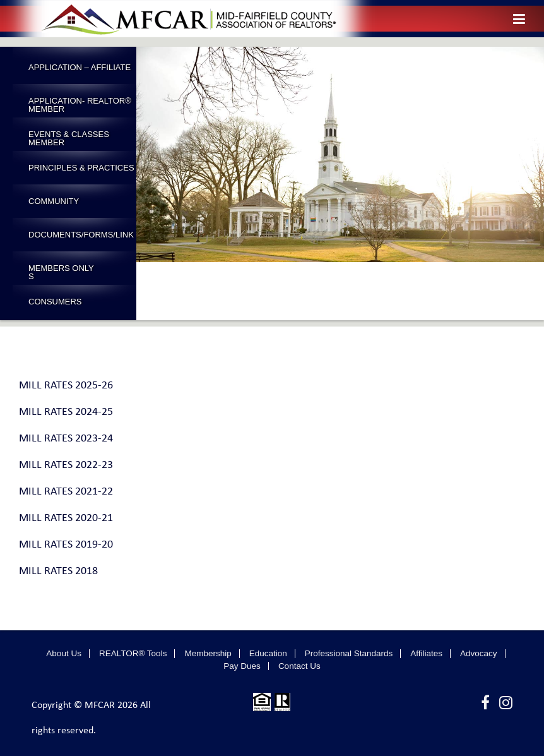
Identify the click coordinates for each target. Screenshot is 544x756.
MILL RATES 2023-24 (66, 439)
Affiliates (426, 654)
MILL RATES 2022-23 (66, 465)
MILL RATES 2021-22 (66, 492)
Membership (208, 654)
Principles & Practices (81, 168)
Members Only (61, 268)
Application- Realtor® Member (80, 105)
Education (268, 654)
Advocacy (479, 654)
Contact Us (299, 666)
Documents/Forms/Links (81, 239)
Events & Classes (69, 134)
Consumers (55, 302)
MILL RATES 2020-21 (66, 518)
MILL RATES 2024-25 (66, 412)
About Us (64, 654)
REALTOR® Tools (133, 654)
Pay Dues (242, 666)
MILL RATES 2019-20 (66, 545)
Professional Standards (349, 654)
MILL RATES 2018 (58, 571)
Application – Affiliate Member (80, 71)
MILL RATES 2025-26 (66, 386)
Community (54, 201)
